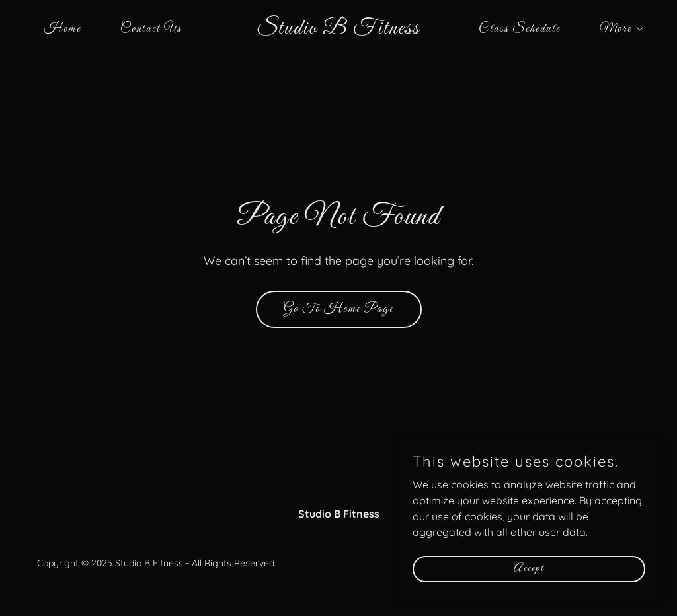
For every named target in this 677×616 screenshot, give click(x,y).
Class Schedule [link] (520, 29)
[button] (616, 29)
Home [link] (63, 29)
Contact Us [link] (151, 29)
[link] (338, 30)
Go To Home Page (339, 309)
